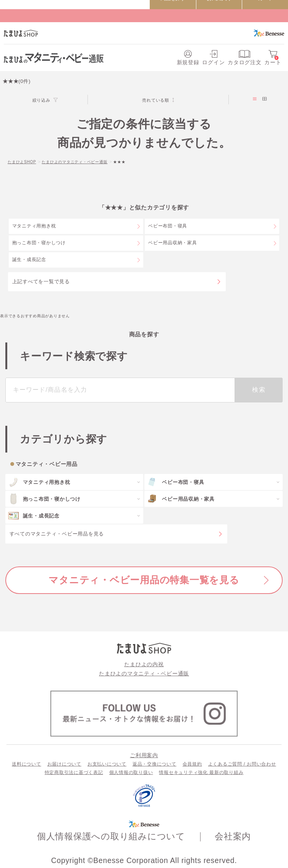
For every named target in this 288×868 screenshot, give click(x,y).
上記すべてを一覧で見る (41, 281)
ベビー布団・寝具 (168, 226)
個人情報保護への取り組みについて (111, 836)
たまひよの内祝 (144, 664)
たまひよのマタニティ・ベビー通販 (74, 162)
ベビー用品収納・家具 (173, 243)
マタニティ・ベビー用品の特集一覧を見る (144, 580)
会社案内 (233, 836)
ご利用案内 (144, 755)
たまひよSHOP (22, 162)
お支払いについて (107, 764)
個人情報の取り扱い (131, 772)
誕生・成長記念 (29, 260)
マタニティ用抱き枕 (34, 226)
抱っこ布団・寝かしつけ (39, 243)
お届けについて (64, 764)
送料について (27, 764)
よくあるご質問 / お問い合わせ (242, 764)
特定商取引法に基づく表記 (74, 772)
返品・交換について (155, 764)
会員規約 (192, 764)
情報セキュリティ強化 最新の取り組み (201, 772)
